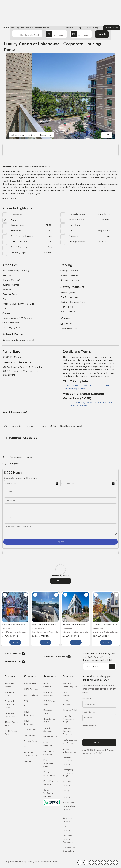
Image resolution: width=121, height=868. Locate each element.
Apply (60, 542)
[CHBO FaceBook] (80, 862)
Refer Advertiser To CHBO (50, 763)
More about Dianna (60, 581)
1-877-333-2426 (15, 653)
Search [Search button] (102, 34)
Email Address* (89, 712)
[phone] (35, 509)
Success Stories (31, 695)
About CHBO (30, 684)
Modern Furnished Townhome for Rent (51, 625)
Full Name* (87, 698)
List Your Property (111, 28)
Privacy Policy (31, 741)
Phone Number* (89, 726)
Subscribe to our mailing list (99, 653)
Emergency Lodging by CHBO (68, 773)
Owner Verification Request (49, 793)
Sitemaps (28, 761)
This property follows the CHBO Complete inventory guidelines (86, 387)
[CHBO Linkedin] (104, 862)
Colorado (17, 426)
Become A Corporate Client (9, 704)
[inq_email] (60, 518)
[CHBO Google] (115, 862)
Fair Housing (30, 735)
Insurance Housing (42, 28)
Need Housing (94, 28)
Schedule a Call (15, 662)
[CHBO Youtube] (86, 862)
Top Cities (20, 28)
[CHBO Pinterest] (109, 862)
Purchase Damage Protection (68, 731)
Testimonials (30, 730)
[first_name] (60, 492)
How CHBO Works (8, 28)
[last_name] (60, 500)
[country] (27, 34)
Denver (31, 426)
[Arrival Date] (56, 34)
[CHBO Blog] (92, 862)
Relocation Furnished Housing (68, 761)
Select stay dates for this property (22, 478)
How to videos (50, 737)
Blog (26, 701)
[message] (60, 529)
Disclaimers (29, 747)
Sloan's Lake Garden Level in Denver (20, 625)
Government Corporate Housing (69, 818)
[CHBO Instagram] (98, 862)
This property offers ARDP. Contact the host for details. (88, 404)
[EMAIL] (112, 666)
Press (27, 706)
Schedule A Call (70, 710)
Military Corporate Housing (68, 794)
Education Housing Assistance (68, 839)
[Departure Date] (81, 34)
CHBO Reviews (31, 689)
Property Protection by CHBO (69, 719)
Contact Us (29, 28)
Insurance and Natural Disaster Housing (70, 806)
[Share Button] (110, 47)
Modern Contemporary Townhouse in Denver (85, 625)
